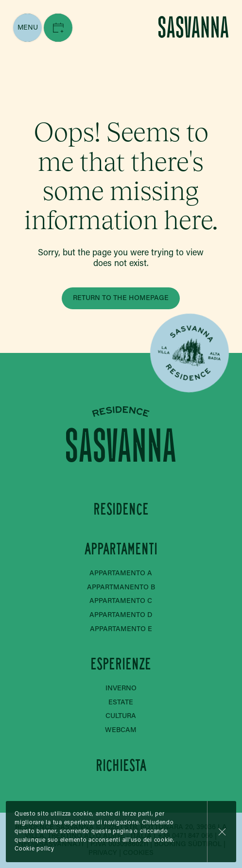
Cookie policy (35, 849)
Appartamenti (121, 549)
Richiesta (121, 765)
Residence (121, 509)
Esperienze (121, 664)
